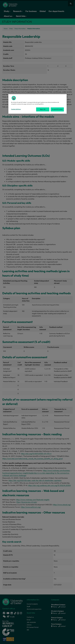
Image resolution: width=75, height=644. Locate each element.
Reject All (43, 109)
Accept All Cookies (57, 109)
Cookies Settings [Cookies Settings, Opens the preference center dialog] (16, 109)
